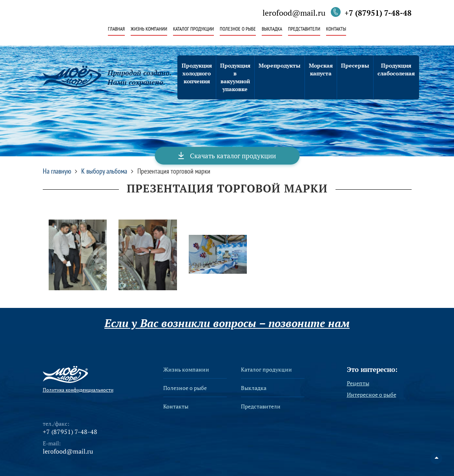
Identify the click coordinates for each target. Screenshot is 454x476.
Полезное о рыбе (238, 29)
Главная (116, 29)
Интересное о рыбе (372, 395)
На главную (57, 171)
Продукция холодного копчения (197, 73)
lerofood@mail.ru (294, 13)
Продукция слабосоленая (396, 69)
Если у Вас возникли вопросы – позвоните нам (227, 323)
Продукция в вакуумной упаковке (235, 77)
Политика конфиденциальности (78, 390)
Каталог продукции (193, 29)
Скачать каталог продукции (233, 156)
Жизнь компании (149, 29)
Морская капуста (321, 69)
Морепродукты (280, 65)
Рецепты (358, 383)
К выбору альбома (104, 171)
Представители (304, 29)
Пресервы (355, 65)
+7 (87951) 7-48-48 (378, 13)
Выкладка (272, 29)
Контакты (336, 29)
